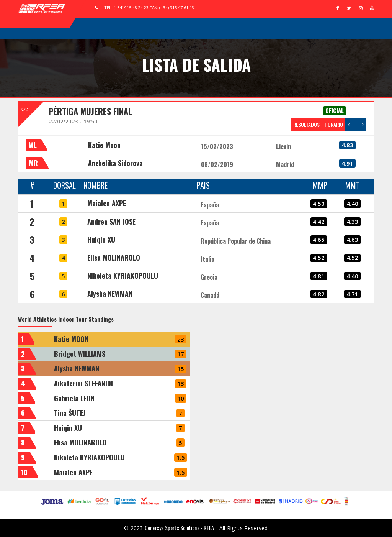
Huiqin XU (101, 240)
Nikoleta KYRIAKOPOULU (123, 276)
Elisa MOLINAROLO (114, 258)
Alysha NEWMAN (110, 294)
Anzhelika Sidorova (115, 163)
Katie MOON (71, 339)
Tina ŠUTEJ (70, 413)
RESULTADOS (306, 124)
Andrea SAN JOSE (111, 222)
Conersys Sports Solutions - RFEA (179, 528)
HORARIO (334, 124)
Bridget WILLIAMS (80, 354)
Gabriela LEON (74, 398)
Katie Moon (104, 145)
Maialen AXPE (107, 203)
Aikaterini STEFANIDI (83, 383)
